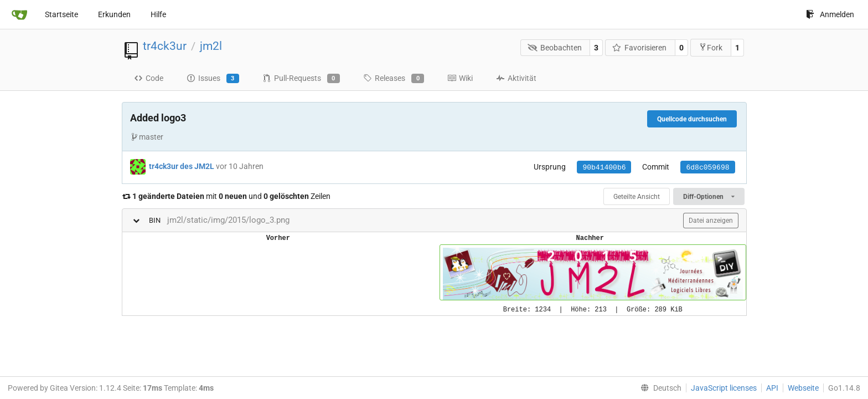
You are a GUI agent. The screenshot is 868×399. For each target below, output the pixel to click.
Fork (711, 47)
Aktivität (516, 78)
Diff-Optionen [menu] (709, 197)
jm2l (211, 46)
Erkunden (114, 14)
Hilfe (158, 14)
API (772, 388)
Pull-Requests (301, 79)
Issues (213, 79)
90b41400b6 (604, 168)
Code (149, 78)
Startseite (61, 14)
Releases (394, 79)
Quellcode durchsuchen (692, 119)
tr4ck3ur (165, 46)
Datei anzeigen (711, 221)
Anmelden (830, 14)
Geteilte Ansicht (637, 197)
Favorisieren (640, 48)
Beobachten (555, 48)
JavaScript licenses (724, 388)
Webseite (803, 388)
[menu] (659, 388)
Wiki (460, 78)
